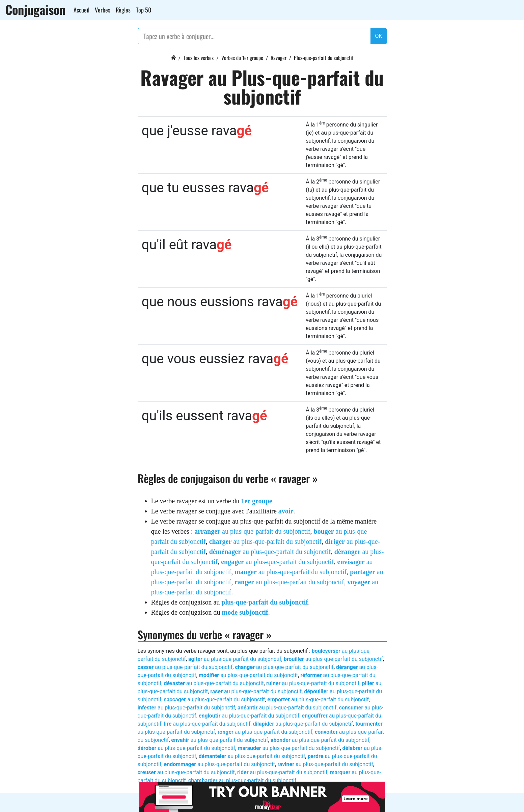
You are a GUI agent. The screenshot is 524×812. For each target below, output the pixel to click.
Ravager (279, 58)
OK (378, 36)
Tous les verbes (198, 58)
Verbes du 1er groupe (242, 58)
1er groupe (257, 501)
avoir (286, 511)
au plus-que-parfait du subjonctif (252, 531)
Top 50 (144, 10)
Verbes (103, 10)
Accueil (81, 10)
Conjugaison (35, 9)
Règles (123, 10)
